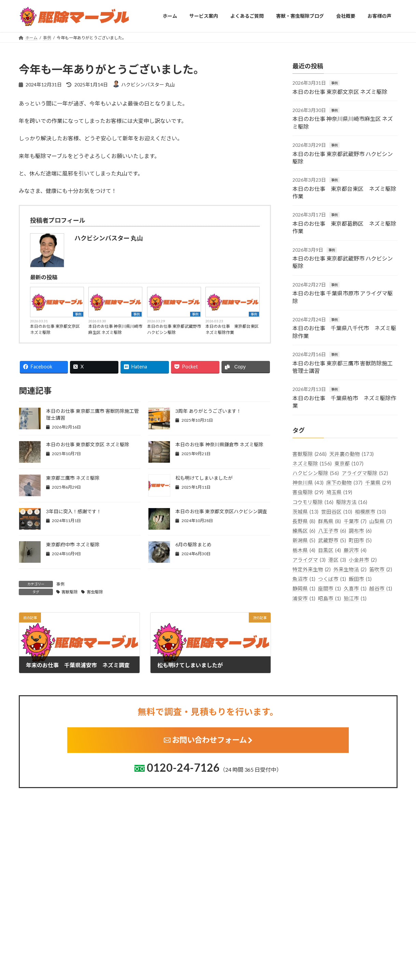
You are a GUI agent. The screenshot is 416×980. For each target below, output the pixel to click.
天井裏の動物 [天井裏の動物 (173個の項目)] (352, 454)
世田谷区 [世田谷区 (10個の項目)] (337, 511)
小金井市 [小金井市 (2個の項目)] (363, 559)
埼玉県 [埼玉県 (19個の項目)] (339, 492)
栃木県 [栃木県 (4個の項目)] (304, 550)
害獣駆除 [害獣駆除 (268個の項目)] (310, 454)
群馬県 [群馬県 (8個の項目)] (329, 521)
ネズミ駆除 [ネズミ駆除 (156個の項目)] (312, 463)
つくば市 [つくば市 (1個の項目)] (332, 579)
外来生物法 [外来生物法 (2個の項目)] (350, 569)
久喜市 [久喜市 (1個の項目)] (355, 589)
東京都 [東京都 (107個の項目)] (349, 463)
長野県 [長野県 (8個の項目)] (304, 521)
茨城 (153, 959)
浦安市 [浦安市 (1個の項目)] (304, 598)
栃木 (153, 970)
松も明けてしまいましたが (204, 478)
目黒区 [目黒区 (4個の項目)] (329, 550)
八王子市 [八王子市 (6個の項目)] (332, 531)
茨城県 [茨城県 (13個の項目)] (305, 511)
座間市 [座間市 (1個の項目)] (329, 589)
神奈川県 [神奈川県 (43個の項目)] (308, 483)
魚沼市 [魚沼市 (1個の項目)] (304, 579)
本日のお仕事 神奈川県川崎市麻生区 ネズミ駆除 (115, 329)
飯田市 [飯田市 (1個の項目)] (360, 579)
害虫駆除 (95, 592)
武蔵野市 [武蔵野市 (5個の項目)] (332, 540)
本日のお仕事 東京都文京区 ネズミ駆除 (55, 329)
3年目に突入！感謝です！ (74, 511)
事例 (78, 314)
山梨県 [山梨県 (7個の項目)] (381, 521)
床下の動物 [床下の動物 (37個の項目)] (344, 483)
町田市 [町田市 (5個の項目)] (360, 540)
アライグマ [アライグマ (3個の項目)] (309, 559)
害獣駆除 (70, 592)
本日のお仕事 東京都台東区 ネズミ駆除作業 (232, 329)
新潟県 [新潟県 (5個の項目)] (304, 540)
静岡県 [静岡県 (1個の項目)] (304, 589)
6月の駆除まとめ (193, 544)
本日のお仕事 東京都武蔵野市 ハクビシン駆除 (174, 329)
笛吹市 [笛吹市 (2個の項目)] (381, 569)
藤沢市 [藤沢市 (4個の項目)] (355, 550)
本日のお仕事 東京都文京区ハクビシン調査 (221, 511)
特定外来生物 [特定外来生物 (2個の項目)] (312, 569)
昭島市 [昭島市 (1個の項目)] (329, 598)
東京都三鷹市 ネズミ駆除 (73, 478)
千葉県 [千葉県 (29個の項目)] (378, 483)
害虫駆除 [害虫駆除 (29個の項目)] (308, 492)
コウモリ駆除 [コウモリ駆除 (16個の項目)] (313, 502)
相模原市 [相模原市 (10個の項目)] (370, 511)
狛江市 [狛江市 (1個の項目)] (355, 598)
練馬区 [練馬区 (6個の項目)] (304, 531)
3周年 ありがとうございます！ (208, 411)
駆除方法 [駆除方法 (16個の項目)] (352, 502)
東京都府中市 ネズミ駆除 (73, 544)
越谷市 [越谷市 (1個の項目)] (381, 589)
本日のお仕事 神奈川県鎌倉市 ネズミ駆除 (219, 444)
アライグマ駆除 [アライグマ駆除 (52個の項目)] (365, 473)
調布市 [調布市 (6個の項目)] (360, 531)
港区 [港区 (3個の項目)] (337, 559)
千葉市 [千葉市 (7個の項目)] (355, 521)
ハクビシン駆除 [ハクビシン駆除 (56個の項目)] (316, 473)
